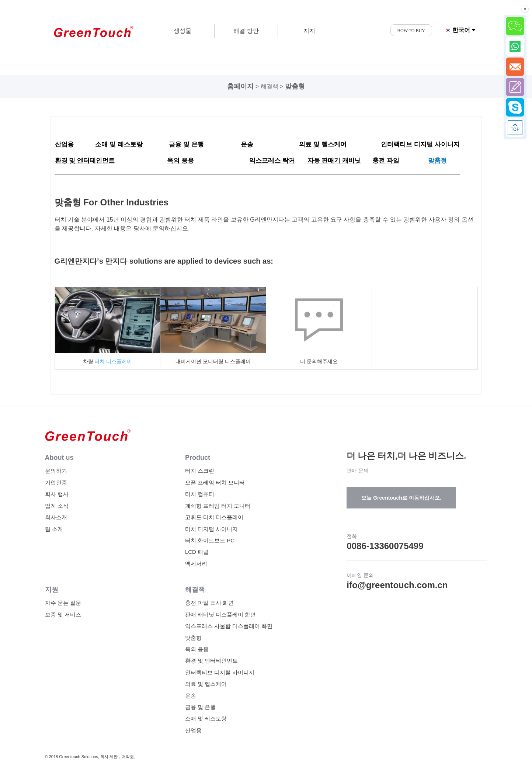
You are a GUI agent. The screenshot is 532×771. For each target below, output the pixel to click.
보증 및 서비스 (63, 614)
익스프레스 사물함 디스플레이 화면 (229, 626)
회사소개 (56, 517)
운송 (191, 696)
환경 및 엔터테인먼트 (211, 661)
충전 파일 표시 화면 (210, 603)
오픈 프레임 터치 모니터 (215, 482)
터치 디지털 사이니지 (211, 529)
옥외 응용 (197, 649)
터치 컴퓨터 (200, 494)
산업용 (193, 730)
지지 (309, 31)
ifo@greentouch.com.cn (397, 585)
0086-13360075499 (385, 546)
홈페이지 (240, 86)
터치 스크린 (200, 471)
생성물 (182, 31)
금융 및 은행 (200, 707)
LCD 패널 (197, 552)
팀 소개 (54, 529)
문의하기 (56, 471)
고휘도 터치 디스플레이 (214, 517)
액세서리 (196, 564)
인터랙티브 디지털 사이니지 (220, 672)
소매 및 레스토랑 (206, 718)
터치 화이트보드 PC (210, 540)
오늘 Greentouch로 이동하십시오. (401, 498)
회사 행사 (57, 494)
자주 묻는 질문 (63, 603)
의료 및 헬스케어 (206, 684)
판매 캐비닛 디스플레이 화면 (221, 614)
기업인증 (56, 482)
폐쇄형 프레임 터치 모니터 (218, 506)
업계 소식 (57, 506)
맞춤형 (295, 86)
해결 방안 (246, 31)
